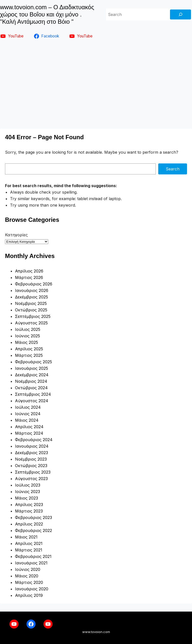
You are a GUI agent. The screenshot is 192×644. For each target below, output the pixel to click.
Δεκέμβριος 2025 (31, 297)
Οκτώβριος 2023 (31, 466)
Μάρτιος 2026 (29, 277)
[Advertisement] (96, 86)
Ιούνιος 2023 (27, 492)
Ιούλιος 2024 (28, 407)
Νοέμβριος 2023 (31, 459)
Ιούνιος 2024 (28, 414)
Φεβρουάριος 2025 (33, 362)
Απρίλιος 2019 (29, 595)
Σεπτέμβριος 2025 (33, 316)
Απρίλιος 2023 (29, 505)
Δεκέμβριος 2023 (31, 453)
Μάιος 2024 (27, 420)
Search (173, 169)
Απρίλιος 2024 (29, 427)
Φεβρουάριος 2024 (34, 440)
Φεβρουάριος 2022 (33, 530)
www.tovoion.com (96, 632)
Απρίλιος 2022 (29, 524)
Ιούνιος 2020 (28, 569)
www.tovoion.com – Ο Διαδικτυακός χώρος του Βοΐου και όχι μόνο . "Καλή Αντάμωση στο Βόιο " (47, 14)
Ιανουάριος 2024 (32, 446)
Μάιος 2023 (26, 498)
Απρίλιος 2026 (29, 271)
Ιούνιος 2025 (27, 336)
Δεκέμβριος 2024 (32, 375)
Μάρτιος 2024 (29, 433)
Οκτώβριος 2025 (31, 310)
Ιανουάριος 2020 (32, 589)
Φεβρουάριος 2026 (34, 284)
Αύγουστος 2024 (32, 401)
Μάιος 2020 (27, 576)
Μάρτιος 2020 (29, 582)
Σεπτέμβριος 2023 (33, 472)
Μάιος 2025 (26, 342)
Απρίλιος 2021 (29, 543)
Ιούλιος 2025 (28, 329)
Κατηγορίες (16, 235)
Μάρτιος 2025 (29, 355)
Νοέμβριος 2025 (31, 303)
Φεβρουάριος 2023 (33, 517)
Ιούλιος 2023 (28, 485)
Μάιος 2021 (26, 537)
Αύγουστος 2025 (31, 323)
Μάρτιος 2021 (29, 550)
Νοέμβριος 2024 (31, 381)
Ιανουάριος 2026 (32, 290)
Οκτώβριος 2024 (31, 388)
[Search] (180, 14)
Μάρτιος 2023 (29, 511)
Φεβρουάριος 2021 (33, 556)
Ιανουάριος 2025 (31, 368)
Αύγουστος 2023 (31, 479)
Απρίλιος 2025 (29, 349)
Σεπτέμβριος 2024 (33, 394)
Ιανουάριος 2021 (31, 563)
